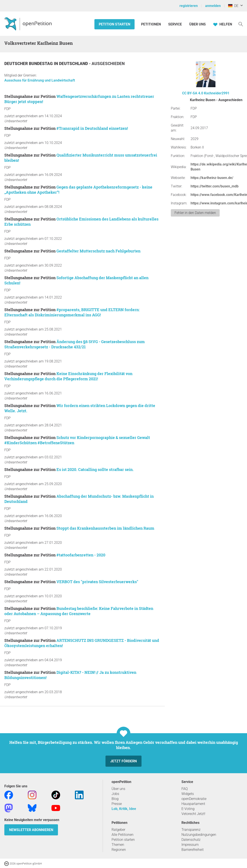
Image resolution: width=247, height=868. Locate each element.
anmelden (213, 6)
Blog (115, 799)
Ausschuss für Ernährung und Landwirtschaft (40, 80)
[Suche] (241, 24)
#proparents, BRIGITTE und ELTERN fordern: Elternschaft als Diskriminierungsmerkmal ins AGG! (72, 312)
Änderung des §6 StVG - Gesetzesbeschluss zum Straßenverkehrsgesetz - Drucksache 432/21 (75, 344)
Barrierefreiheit (193, 850)
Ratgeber (118, 830)
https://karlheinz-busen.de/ (212, 178)
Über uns (118, 789)
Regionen (119, 850)
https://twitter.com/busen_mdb (215, 186)
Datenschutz (191, 840)
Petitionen (151, 24)
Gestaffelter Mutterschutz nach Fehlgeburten (98, 251)
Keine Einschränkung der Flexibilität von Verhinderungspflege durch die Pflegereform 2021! (68, 376)
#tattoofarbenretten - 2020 (81, 555)
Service (175, 24)
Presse (117, 804)
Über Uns (198, 24)
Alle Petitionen (123, 835)
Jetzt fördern (123, 761)
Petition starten (114, 24)
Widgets (188, 794)
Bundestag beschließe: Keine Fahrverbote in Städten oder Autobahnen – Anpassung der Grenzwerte (79, 611)
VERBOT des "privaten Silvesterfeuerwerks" (97, 582)
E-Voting (188, 809)
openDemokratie (194, 799)
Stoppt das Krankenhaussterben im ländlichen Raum (105, 528)
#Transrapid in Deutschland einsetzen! (92, 128)
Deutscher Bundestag (29, 64)
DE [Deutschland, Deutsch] (233, 6)
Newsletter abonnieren (31, 830)
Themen (118, 845)
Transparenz (191, 830)
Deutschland (74, 64)
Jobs (115, 794)
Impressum (190, 845)
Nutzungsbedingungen (199, 835)
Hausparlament (193, 804)
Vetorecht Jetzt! (193, 814)
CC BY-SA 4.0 (193, 93)
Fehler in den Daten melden (195, 213)
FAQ (185, 789)
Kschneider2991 (217, 93)
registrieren (189, 6)
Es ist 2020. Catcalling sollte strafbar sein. (95, 469)
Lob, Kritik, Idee (124, 809)
